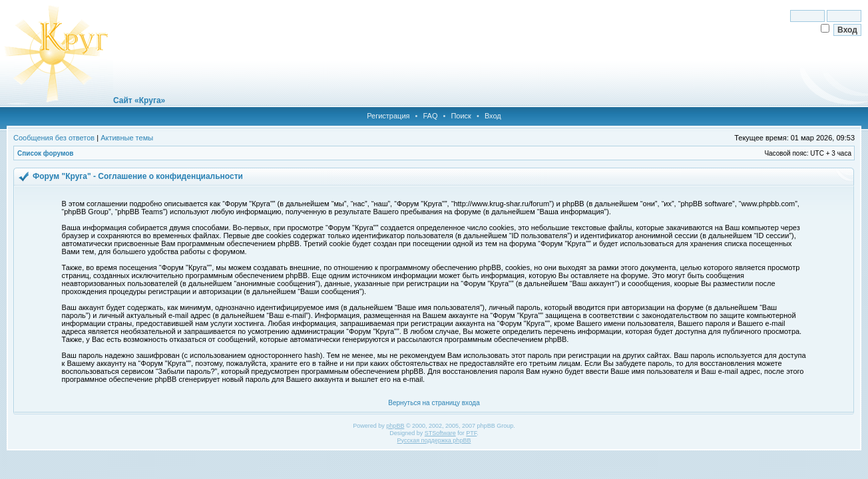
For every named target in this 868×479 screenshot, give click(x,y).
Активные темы (127, 138)
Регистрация (388, 116)
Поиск (461, 116)
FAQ (430, 116)
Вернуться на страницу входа (434, 403)
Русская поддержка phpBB (434, 440)
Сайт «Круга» (139, 100)
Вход (493, 116)
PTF (471, 433)
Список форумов (46, 153)
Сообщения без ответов (54, 138)
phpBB (395, 426)
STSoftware (440, 433)
